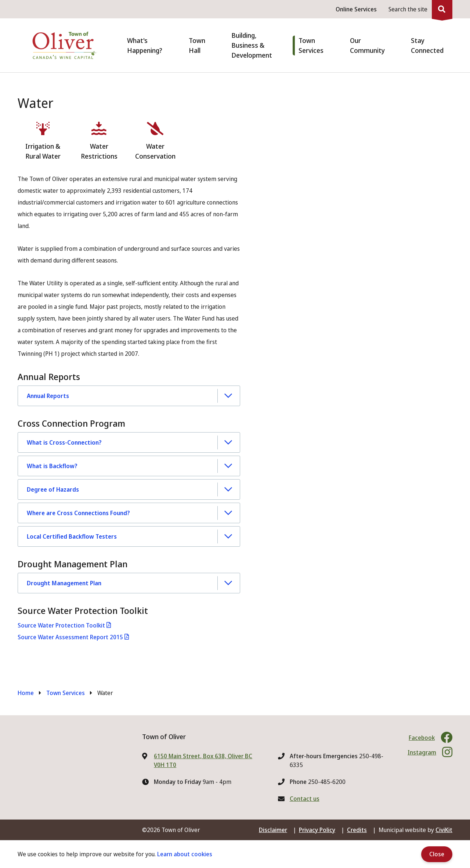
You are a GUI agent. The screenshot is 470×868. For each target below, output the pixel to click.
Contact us (305, 799)
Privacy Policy (317, 830)
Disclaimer (273, 830)
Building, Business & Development (252, 45)
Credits (357, 830)
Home (26, 693)
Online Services (356, 9)
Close (437, 854)
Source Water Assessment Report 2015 (70, 637)
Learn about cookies (185, 854)
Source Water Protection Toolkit (61, 625)
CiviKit (444, 830)
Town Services (66, 693)
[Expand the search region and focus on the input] (419, 9)
